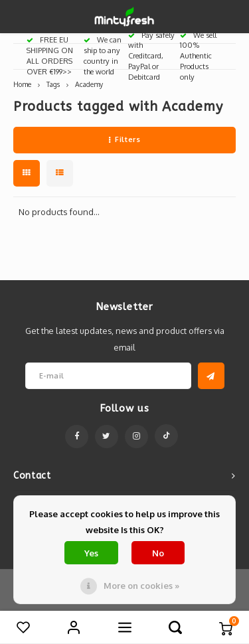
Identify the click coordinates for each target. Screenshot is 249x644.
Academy (89, 84)
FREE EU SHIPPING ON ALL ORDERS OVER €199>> (50, 55)
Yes (91, 553)
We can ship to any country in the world (103, 55)
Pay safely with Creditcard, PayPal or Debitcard (151, 56)
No (158, 553)
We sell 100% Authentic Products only (198, 56)
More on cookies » (141, 586)
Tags (53, 84)
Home (22, 84)
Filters (124, 139)
